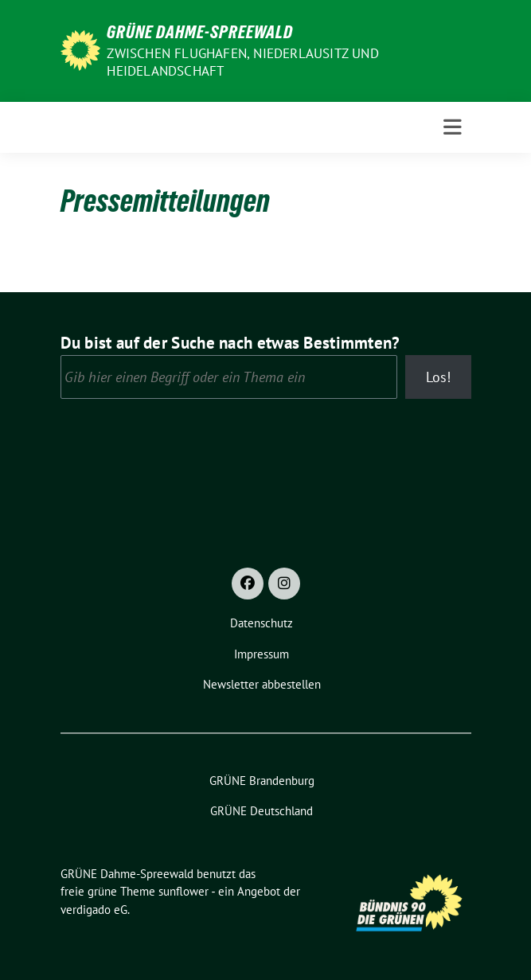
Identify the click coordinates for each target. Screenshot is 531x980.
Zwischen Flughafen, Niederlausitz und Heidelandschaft (242, 62)
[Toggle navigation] (453, 127)
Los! (438, 377)
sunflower (184, 891)
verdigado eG (94, 910)
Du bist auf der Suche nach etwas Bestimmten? (230, 343)
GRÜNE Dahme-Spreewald (200, 32)
